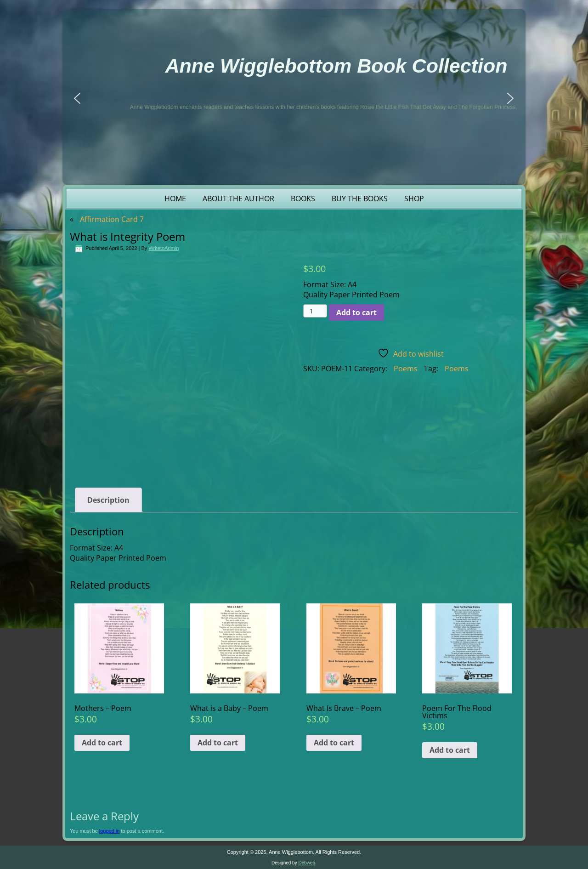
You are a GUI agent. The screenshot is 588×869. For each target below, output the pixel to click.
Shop (414, 199)
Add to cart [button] (102, 743)
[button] (77, 98)
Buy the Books (360, 199)
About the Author (238, 199)
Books (303, 199)
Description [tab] (108, 500)
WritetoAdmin (164, 248)
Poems (406, 369)
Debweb (307, 863)
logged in (110, 831)
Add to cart (356, 312)
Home (175, 199)
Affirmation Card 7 (112, 219)
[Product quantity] (315, 311)
